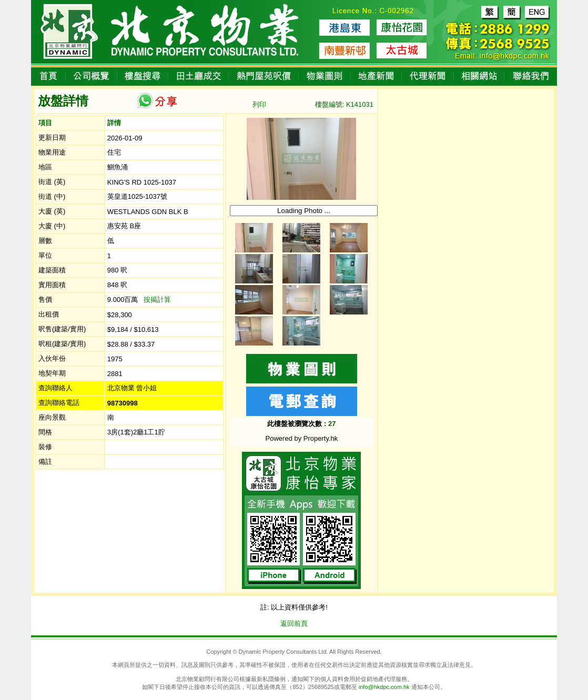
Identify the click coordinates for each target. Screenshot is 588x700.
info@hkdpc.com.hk (384, 687)
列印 (259, 104)
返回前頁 (294, 623)
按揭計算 (157, 300)
